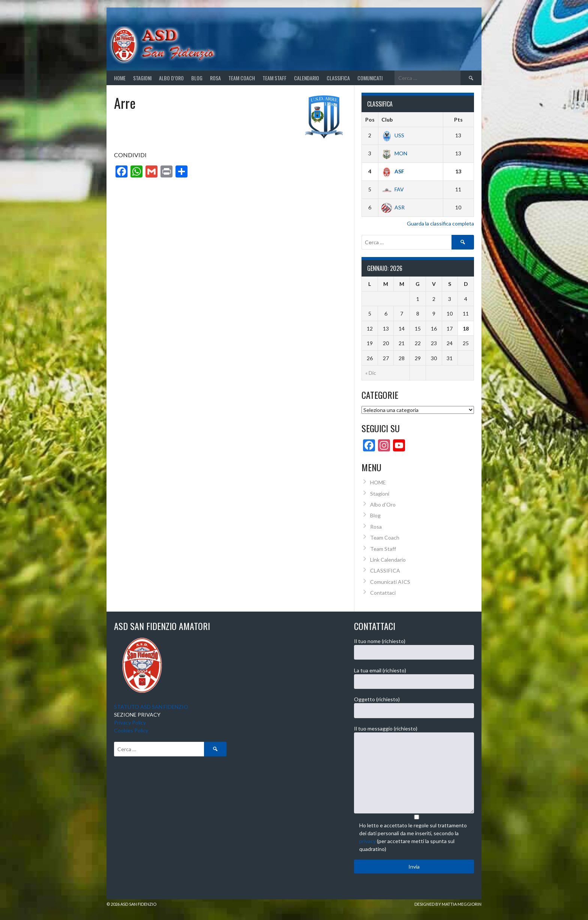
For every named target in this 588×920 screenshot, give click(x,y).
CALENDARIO (307, 78)
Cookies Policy (131, 730)
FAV (393, 189)
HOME (378, 482)
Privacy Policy (130, 722)
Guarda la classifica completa (440, 223)
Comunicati (370, 78)
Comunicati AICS (390, 582)
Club (387, 120)
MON (394, 153)
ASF (393, 171)
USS (393, 135)
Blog (197, 78)
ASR (393, 207)
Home (120, 78)
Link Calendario (388, 560)
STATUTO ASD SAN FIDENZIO (151, 707)
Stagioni (380, 494)
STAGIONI (142, 78)
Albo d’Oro (171, 78)
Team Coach (242, 78)
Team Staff (274, 78)
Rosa (215, 78)
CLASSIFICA (338, 78)
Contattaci (383, 593)
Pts (458, 120)
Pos (370, 120)
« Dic (371, 373)
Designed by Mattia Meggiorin (448, 904)
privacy (367, 841)
